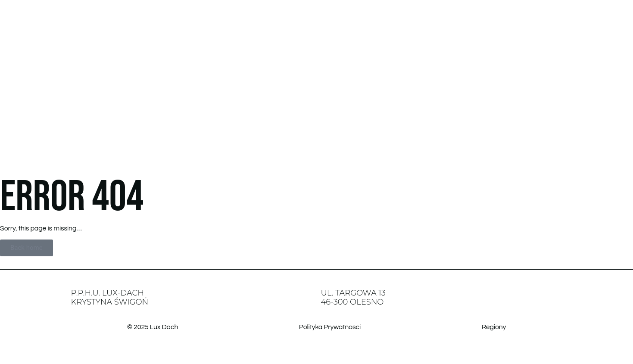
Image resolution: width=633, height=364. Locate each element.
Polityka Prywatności (330, 327)
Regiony (494, 327)
